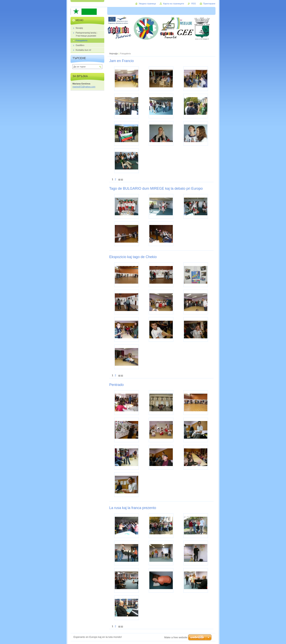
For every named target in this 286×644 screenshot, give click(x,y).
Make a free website (176, 637)
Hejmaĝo (114, 54)
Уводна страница (147, 4)
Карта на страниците (173, 4)
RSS (193, 4)
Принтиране (209, 4)
